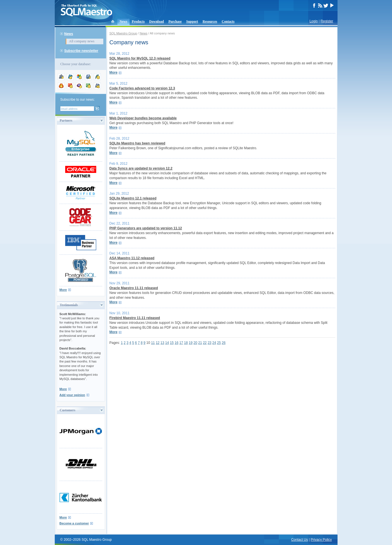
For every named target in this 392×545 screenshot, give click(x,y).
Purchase (175, 21)
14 (167, 343)
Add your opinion (72, 395)
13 (162, 343)
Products (138, 21)
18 (186, 343)
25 (219, 343)
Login (314, 21)
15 (172, 343)
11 (153, 343)
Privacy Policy (321, 540)
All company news (82, 41)
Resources (210, 21)
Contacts (228, 21)
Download (157, 21)
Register (327, 21)
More (63, 290)
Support (192, 21)
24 (214, 343)
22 (205, 343)
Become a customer (74, 523)
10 (148, 343)
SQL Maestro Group (123, 33)
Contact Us (300, 540)
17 (181, 343)
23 (210, 343)
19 (191, 343)
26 (224, 343)
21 (200, 343)
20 (195, 343)
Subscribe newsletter (81, 51)
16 (177, 343)
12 (158, 343)
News (123, 21)
